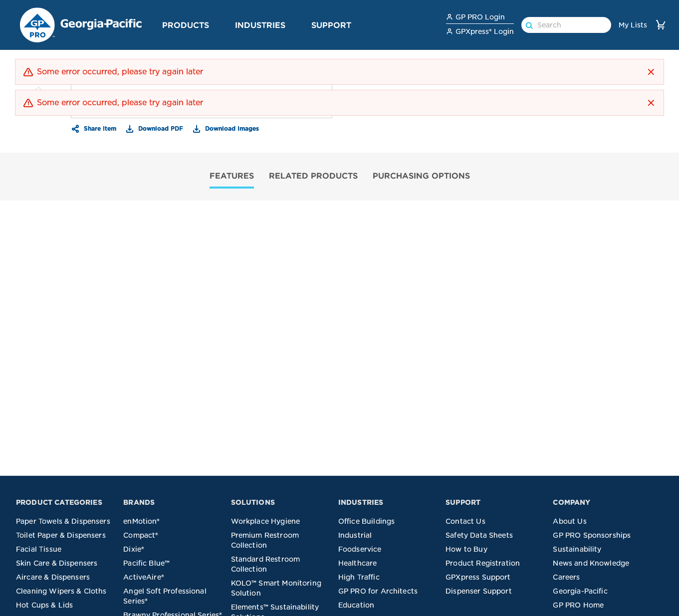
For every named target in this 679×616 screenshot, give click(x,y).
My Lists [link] (633, 25)
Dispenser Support (479, 591)
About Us (569, 521)
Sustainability (577, 549)
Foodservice (360, 549)
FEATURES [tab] (232, 176)
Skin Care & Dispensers (57, 563)
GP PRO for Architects (378, 591)
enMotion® (141, 521)
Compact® (141, 535)
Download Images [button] (231, 128)
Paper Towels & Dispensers (63, 521)
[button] (215, 24)
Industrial (355, 535)
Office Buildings (366, 521)
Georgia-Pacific (580, 591)
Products (186, 25)
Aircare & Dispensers (53, 577)
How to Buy (466, 549)
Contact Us (465, 521)
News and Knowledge (591, 563)
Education (356, 605)
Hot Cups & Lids (44, 605)
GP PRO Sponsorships (592, 535)
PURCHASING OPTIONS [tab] (421, 176)
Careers (566, 577)
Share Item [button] (99, 128)
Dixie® (134, 549)
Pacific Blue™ (146, 563)
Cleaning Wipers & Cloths (61, 591)
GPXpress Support (478, 577)
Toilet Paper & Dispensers (61, 535)
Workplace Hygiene (266, 521)
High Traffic (359, 577)
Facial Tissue (39, 549)
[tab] (232, 177)
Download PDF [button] (160, 128)
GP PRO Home (578, 605)
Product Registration (483, 563)
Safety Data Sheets (479, 535)
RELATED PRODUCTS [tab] (313, 176)
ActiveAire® (144, 577)
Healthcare (358, 563)
